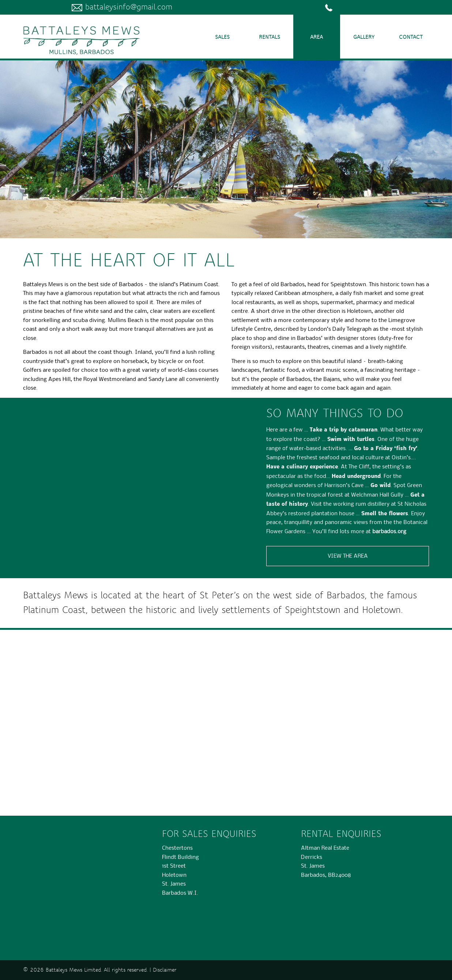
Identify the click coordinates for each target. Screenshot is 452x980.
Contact (411, 37)
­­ (330, 7)
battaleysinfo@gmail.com (122, 7)
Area (317, 37)
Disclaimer (165, 970)
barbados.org (389, 531)
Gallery (364, 37)
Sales (222, 37)
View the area (348, 556)
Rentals (270, 37)
